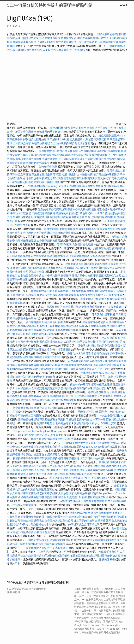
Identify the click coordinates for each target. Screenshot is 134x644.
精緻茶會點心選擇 (50, 447)
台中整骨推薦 (85, 174)
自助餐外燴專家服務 (30, 517)
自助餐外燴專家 (62, 423)
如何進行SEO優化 (23, 217)
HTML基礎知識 (77, 291)
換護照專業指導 (56, 256)
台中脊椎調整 (99, 326)
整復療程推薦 (58, 217)
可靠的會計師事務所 (103, 314)
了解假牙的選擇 (46, 42)
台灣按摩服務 (45, 423)
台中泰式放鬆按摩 (79, 361)
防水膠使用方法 (116, 326)
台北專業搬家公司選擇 (20, 330)
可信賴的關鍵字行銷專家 (41, 377)
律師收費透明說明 (110, 462)
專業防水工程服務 (21, 213)
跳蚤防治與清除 (87, 346)
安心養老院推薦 (113, 295)
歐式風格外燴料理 (77, 217)
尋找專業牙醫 (26, 493)
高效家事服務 (78, 128)
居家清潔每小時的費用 (95, 322)
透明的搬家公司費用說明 (52, 209)
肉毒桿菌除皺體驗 (26, 241)
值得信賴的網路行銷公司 (59, 521)
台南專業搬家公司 (108, 42)
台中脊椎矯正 (105, 396)
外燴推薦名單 (34, 268)
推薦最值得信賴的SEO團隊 (38, 334)
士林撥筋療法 (23, 388)
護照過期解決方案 (84, 423)
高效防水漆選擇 (83, 540)
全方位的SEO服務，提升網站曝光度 (76, 42)
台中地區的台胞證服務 (23, 132)
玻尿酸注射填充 (45, 489)
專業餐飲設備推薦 (42, 174)
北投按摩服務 (18, 50)
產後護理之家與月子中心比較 (93, 369)
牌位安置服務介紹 (39, 540)
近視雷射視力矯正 (47, 408)
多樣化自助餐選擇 (71, 447)
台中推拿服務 (77, 50)
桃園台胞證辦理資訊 (64, 233)
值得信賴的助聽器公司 (86, 229)
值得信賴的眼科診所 (71, 501)
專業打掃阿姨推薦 (58, 474)
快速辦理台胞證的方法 (95, 38)
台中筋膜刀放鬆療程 (22, 505)
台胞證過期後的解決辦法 (37, 233)
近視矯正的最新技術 (86, 159)
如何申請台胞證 (102, 248)
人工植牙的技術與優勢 (56, 50)
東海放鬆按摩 (102, 139)
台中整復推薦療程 (113, 307)
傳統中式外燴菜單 (80, 384)
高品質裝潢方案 (19, 400)
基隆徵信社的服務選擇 (91, 412)
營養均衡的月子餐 (104, 353)
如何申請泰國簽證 (60, 349)
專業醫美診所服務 (39, 396)
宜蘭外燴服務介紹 (39, 349)
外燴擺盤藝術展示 (114, 186)
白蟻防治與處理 (41, 143)
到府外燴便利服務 (52, 322)
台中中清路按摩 (51, 276)
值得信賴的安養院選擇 (74, 388)
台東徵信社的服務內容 (100, 128)
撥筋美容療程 (107, 559)
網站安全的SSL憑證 (24, 489)
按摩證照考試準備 (53, 178)
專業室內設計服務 (80, 513)
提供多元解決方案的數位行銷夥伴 (97, 470)
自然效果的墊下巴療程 (50, 132)
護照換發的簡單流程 (32, 38)
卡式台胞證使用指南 (111, 416)
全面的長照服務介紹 (95, 478)
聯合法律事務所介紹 (75, 186)
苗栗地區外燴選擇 (39, 139)
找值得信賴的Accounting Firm (46, 186)
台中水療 (29, 435)
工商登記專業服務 (42, 213)
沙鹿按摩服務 (53, 454)
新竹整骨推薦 (34, 322)
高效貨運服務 (100, 155)
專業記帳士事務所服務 (47, 182)
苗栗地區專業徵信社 (82, 556)
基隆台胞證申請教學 (75, 178)
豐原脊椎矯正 (55, 307)
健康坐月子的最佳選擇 (63, 470)
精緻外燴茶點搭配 (44, 369)
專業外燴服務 (15, 272)
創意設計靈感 (117, 268)
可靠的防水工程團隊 (30, 416)
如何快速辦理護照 (60, 128)
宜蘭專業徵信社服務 (67, 330)
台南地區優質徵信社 (19, 256)
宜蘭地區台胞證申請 (37, 544)
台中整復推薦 (112, 412)
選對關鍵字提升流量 (98, 443)
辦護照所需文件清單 (99, 178)
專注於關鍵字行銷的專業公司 (66, 478)
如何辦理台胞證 (48, 167)
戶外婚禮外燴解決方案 (107, 556)
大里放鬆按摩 (66, 493)
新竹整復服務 (34, 50)
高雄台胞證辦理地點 (32, 521)
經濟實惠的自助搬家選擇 (58, 229)
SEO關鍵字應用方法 (85, 396)
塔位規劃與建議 (108, 136)
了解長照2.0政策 (59, 139)
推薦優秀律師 (18, 268)
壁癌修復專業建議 (102, 384)
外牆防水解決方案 (45, 532)
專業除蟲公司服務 (21, 174)
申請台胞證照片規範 (19, 225)
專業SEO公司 (52, 357)
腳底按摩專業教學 (24, 458)
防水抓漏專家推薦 (113, 151)
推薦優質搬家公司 (109, 552)
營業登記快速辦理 (28, 419)
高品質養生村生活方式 (26, 318)
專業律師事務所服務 (46, 458)
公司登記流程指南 (34, 272)
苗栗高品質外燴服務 (105, 174)
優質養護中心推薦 (50, 365)
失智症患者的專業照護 (110, 34)
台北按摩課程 (83, 143)
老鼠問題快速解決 (100, 264)
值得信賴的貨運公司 (61, 396)
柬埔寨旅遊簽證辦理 (77, 264)
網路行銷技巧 (90, 342)
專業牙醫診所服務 (36, 548)
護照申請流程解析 (101, 513)
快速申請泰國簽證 (31, 556)
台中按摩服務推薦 (48, 241)
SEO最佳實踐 (109, 423)
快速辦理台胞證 (97, 388)
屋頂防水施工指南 (65, 369)
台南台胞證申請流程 (37, 163)
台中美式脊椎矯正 (58, 548)
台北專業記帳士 (89, 373)
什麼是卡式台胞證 (47, 295)
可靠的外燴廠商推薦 (22, 532)
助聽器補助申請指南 (46, 493)
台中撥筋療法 (39, 256)
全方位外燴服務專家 (62, 143)
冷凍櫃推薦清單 (30, 447)
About (124, 5)
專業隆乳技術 (39, 291)
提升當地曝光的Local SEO (89, 213)
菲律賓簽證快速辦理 (51, 497)
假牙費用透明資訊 (34, 357)
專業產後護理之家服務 (52, 419)
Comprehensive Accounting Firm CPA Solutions (40, 431)
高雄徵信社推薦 (78, 517)
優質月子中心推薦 (82, 276)
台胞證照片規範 (72, 307)
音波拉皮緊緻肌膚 (71, 38)
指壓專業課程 (85, 365)
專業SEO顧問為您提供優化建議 (75, 244)
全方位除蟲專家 (22, 143)
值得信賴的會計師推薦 (106, 365)
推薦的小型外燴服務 (35, 466)
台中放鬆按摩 (66, 159)
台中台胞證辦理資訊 (97, 268)
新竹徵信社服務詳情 (24, 295)
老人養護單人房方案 (81, 139)
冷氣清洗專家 (34, 178)
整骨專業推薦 (69, 365)
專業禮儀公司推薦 (69, 295)
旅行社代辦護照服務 (110, 159)
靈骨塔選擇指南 (100, 209)
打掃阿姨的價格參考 (74, 443)
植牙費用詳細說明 (69, 458)
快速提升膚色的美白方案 (32, 474)
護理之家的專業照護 (78, 256)
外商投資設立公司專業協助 (84, 524)
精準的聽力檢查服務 (72, 326)
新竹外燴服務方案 (58, 291)
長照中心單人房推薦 (46, 435)
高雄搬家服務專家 (53, 268)
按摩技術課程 (58, 544)
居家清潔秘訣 (18, 377)
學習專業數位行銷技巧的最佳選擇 (58, 151)
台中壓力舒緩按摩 (97, 291)
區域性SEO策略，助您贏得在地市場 (31, 524)
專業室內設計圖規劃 (65, 174)
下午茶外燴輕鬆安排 (27, 342)
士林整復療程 (110, 338)
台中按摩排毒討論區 (25, 408)
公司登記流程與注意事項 (46, 388)
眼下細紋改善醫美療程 (55, 517)
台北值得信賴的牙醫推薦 (102, 217)
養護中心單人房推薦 (79, 209)
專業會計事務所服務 (24, 42)
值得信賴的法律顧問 (110, 342)
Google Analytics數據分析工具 (100, 447)
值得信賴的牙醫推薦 (101, 361)
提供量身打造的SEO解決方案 (43, 326)
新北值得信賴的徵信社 (28, 159)
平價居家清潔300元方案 (107, 276)
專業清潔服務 (52, 38)
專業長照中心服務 (110, 229)
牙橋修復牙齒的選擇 (22, 470)
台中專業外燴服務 (100, 419)
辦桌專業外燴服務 (18, 396)
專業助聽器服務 (89, 299)
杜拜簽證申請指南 (39, 400)
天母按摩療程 (50, 159)
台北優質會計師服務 (75, 497)
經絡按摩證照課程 (81, 155)
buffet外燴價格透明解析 (56, 556)
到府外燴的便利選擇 (86, 493)
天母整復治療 (42, 470)
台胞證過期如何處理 (80, 474)
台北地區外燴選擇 (115, 221)
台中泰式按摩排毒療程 (64, 400)
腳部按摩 (66, 276)
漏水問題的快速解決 (91, 295)
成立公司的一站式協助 (93, 458)
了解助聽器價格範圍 (27, 365)
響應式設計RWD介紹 (51, 342)
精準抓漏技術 (119, 178)
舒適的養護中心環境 (94, 466)
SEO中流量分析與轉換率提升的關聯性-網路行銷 (50, 5)
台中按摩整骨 (96, 186)
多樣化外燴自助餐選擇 (81, 353)
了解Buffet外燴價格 (40, 155)
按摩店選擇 (105, 521)
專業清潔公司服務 (63, 213)
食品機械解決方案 (28, 497)
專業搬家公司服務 (92, 307)
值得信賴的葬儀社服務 (100, 517)
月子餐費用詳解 (116, 392)
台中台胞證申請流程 (90, 151)
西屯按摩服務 (42, 217)
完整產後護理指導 (100, 256)
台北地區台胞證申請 (30, 276)
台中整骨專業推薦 (94, 501)
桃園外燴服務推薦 (42, 439)
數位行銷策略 (18, 326)
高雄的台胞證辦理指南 (110, 346)
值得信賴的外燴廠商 (61, 540)
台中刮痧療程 (55, 466)
